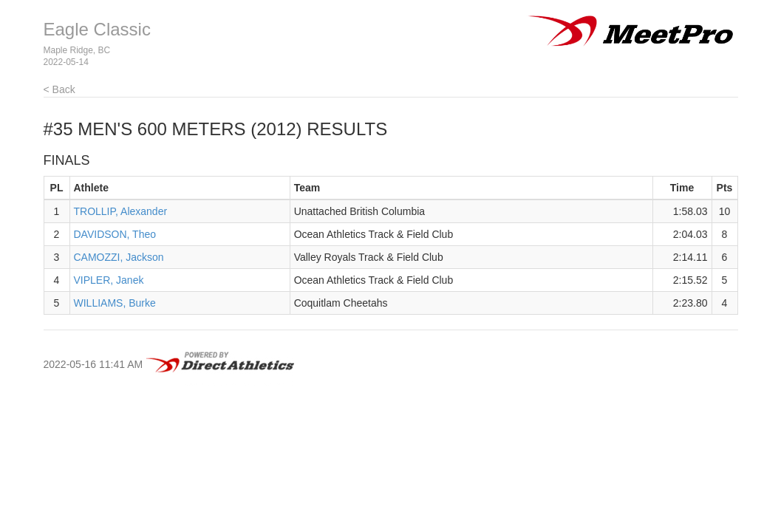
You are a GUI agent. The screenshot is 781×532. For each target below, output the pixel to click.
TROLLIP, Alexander (121, 211)
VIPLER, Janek (109, 280)
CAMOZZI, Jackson (119, 257)
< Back (59, 89)
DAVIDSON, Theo (115, 234)
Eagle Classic (97, 29)
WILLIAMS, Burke (115, 303)
